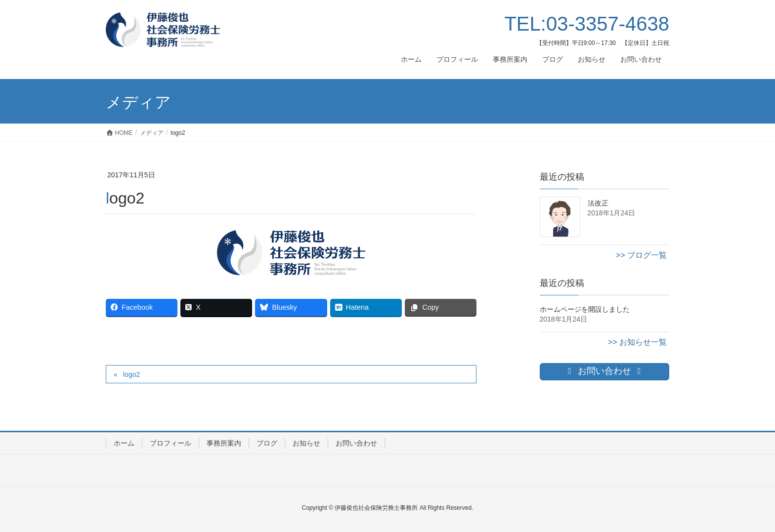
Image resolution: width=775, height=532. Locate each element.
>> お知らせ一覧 (637, 342)
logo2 (131, 374)
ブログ (267, 443)
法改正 (598, 203)
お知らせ (306, 443)
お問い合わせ (356, 443)
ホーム (124, 443)
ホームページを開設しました (585, 309)
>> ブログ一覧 (641, 255)
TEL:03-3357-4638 (587, 24)
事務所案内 (224, 443)
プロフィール (171, 443)
